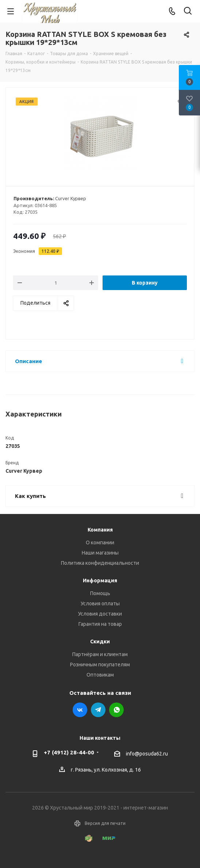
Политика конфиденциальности (100, 563)
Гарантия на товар (100, 624)
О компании (100, 542)
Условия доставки (100, 614)
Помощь (100, 593)
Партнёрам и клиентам (100, 654)
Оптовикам (100, 675)
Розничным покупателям (100, 665)
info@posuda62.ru (147, 754)
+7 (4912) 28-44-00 (69, 752)
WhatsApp (116, 710)
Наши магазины (100, 553)
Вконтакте (80, 710)
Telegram (98, 710)
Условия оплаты (100, 604)
